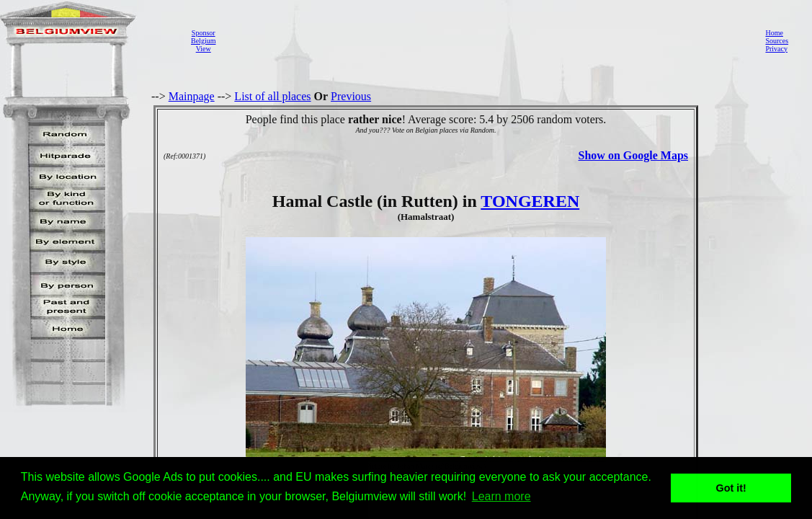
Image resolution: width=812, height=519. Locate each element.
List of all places (272, 96)
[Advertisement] (486, 40)
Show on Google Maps (633, 155)
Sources (777, 41)
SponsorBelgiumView (203, 41)
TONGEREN (530, 201)
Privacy (776, 49)
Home (774, 33)
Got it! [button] (731, 488)
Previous (351, 96)
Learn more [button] (501, 496)
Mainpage (192, 96)
